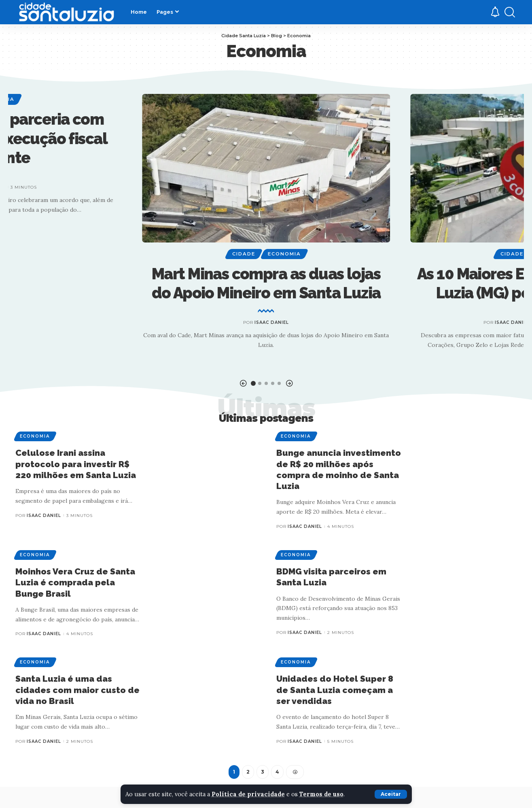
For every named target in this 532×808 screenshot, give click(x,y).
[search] (510, 12)
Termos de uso (323, 794)
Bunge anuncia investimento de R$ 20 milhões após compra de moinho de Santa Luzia (339, 470)
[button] (243, 384)
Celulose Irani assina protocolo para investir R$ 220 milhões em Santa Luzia (76, 464)
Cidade (244, 254)
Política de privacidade (249, 794)
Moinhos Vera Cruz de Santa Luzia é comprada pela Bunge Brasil (75, 583)
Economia (284, 254)
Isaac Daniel (272, 322)
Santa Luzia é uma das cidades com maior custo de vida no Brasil (77, 690)
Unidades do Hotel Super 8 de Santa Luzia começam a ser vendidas (335, 690)
